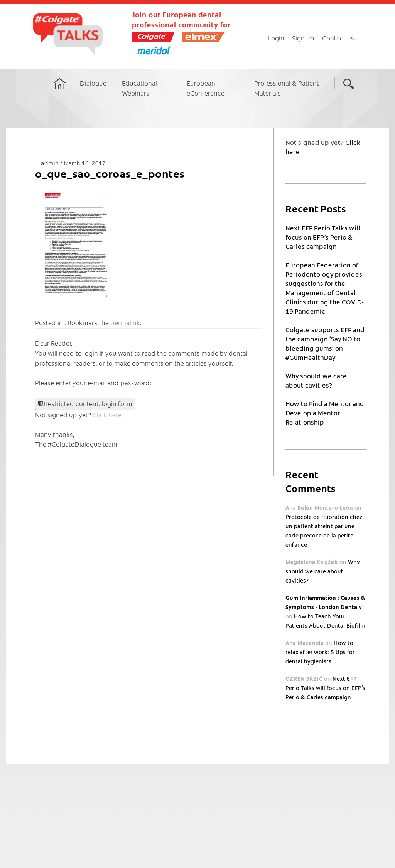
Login (276, 38)
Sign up (303, 38)
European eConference (206, 88)
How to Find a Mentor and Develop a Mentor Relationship (325, 413)
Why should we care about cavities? (322, 571)
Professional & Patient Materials (287, 88)
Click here (107, 415)
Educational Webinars (139, 88)
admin (51, 163)
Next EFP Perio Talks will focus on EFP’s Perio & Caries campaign (323, 237)
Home (60, 91)
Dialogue (93, 83)
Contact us (338, 38)
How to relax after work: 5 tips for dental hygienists (320, 652)
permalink (125, 322)
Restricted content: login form (85, 403)
